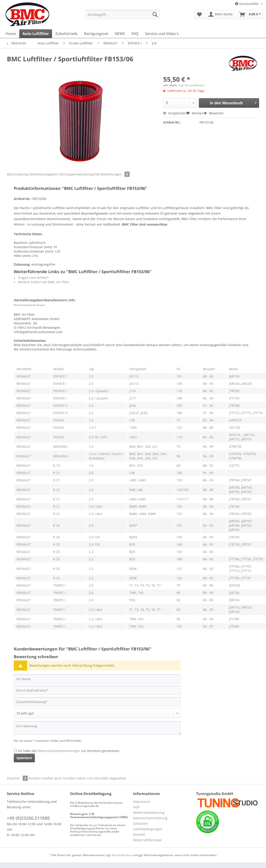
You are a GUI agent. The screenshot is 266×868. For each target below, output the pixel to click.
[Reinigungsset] (96, 34)
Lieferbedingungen (148, 829)
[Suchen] (155, 14)
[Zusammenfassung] (97, 702)
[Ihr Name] (97, 679)
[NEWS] (120, 34)
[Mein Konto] (221, 14)
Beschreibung (18, 174)
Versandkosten (122, 855)
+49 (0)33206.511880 (28, 818)
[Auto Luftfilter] (36, 34)
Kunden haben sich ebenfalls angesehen (95, 778)
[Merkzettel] (199, 14)
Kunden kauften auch (45, 778)
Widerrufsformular (147, 840)
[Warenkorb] (250, 14)
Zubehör (18, 778)
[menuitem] (123, 17)
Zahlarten (140, 824)
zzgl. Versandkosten (192, 85)
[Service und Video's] (162, 34)
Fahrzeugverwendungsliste (79, 174)
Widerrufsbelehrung (149, 813)
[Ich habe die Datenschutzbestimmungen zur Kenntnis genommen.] (15, 751)
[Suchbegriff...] (123, 14)
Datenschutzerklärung (150, 818)
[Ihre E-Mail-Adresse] (97, 690)
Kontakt (139, 834)
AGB (136, 807)
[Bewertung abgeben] (97, 713)
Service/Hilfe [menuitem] (247, 4)
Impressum (142, 802)
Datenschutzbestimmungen (59, 751)
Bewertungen (115, 174)
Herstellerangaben (43, 174)
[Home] (11, 34)
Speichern (24, 758)
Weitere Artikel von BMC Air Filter (42, 282)
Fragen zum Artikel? (31, 278)
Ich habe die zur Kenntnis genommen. (69, 751)
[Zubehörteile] (66, 34)
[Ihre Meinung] (97, 728)
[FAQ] (135, 34)
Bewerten (214, 113)
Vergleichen (175, 113)
